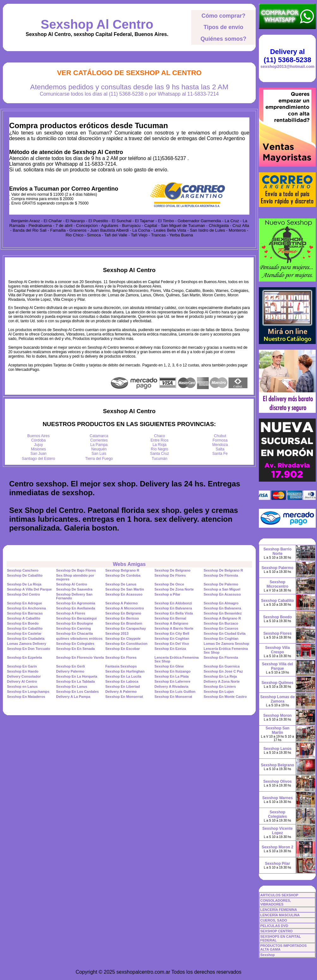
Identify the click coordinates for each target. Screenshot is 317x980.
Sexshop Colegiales (277, 814)
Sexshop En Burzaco (221, 623)
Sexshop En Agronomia (76, 603)
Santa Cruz (160, 454)
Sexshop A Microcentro (125, 608)
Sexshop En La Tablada (76, 681)
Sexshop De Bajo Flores (76, 570)
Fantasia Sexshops (121, 666)
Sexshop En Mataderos (26, 697)
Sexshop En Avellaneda (76, 608)
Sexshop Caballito (277, 601)
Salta (220, 449)
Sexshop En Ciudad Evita (225, 633)
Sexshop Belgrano (277, 765)
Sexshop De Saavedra (74, 589)
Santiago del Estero (38, 459)
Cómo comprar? (223, 16)
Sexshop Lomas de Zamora (277, 699)
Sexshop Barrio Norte (278, 551)
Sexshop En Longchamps (28, 692)
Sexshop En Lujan (219, 692)
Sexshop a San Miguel (222, 589)
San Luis (99, 454)
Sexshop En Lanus (72, 686)
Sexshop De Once (169, 584)
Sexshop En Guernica (222, 666)
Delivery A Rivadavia (171, 686)
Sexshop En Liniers (220, 686)
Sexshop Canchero (23, 570)
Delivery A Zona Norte (222, 681)
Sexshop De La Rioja (24, 584)
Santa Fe (220, 454)
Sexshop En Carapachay (125, 628)
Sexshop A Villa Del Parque (29, 589)
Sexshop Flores (277, 633)
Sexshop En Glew (169, 666)
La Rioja (160, 445)
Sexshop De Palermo (221, 584)
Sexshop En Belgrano (123, 613)
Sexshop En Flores (121, 657)
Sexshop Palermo (278, 568)
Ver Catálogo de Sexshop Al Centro (129, 73)
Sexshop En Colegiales (75, 644)
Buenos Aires (38, 436)
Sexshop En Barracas (25, 613)
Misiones (38, 449)
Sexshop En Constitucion (126, 644)
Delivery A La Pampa (73, 697)
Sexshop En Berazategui (76, 618)
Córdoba (39, 440)
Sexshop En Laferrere (173, 681)
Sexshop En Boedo (23, 623)
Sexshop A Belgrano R (222, 618)
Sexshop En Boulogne (75, 623)
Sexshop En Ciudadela (26, 638)
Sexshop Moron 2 (277, 847)
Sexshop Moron (277, 716)
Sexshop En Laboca (122, 681)
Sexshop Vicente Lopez (277, 831)
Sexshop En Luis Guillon (175, 692)
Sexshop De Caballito (25, 575)
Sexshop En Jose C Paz (223, 671)
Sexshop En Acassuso (124, 594)
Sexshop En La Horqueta (77, 676)
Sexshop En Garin (22, 666)
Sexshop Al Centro (97, 24)
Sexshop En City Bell (172, 633)
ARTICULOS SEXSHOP (279, 895)
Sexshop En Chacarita (75, 633)
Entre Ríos (159, 440)
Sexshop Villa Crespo (277, 650)
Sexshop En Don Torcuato (29, 649)
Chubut (220, 436)
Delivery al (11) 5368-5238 (287, 56)
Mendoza (220, 445)
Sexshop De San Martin (125, 589)
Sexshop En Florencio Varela (80, 657)
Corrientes (99, 440)
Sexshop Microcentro (278, 584)
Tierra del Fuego (99, 459)
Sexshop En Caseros (221, 628)
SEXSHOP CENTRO (276, 931)
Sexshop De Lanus (121, 584)
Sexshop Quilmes (278, 683)
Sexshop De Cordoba (123, 575)
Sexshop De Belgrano (173, 570)
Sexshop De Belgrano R (223, 570)
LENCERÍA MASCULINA (280, 915)
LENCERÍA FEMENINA (278, 910)
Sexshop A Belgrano (171, 623)
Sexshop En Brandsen (124, 623)
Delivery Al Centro (22, 681)
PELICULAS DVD (274, 926)
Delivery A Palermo (121, 692)
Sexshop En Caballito (25, 628)
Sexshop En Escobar (122, 649)
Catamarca (99, 436)
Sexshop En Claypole (123, 638)
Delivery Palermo (70, 671)
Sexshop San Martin (277, 730)
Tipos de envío (223, 27)
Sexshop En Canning (74, 628)
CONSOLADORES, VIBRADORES (275, 902)
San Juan (38, 454)
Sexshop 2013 (117, 633)
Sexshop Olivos (277, 781)
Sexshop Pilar (277, 864)
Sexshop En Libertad (122, 686)
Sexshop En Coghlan (172, 638)
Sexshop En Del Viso (172, 644)
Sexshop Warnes (277, 798)
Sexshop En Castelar (24, 633)
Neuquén (99, 449)
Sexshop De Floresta (221, 575)
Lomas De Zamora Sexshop (226, 644)
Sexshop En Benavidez (223, 613)
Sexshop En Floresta (221, 657)
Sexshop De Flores (170, 575)
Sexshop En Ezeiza (170, 649)
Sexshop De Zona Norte (174, 589)
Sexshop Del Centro (24, 594)
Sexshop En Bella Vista (174, 613)
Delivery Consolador (24, 676)
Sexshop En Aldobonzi (173, 603)
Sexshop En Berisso (122, 618)
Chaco (159, 436)
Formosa (220, 440)
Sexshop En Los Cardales (78, 692)
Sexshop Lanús (278, 749)
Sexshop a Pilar (168, 594)
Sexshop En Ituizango (173, 671)
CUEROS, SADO (274, 920)
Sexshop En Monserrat (124, 697)
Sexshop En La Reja (220, 676)
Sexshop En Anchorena (26, 608)
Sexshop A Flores (71, 613)
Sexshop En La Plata (172, 676)
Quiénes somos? (223, 39)
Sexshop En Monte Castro (225, 697)
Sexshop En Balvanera (173, 608)
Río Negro (159, 449)
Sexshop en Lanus (22, 686)
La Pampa (99, 445)
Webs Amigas (129, 564)
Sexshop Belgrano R (122, 570)
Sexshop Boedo (278, 617)
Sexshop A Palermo (122, 603)
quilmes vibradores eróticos (79, 638)
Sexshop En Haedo (23, 671)
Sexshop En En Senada (76, 649)
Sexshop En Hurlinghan (125, 671)
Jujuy (39, 445)
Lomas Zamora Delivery (27, 644)
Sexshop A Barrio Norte (174, 628)
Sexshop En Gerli (71, 666)
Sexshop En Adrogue (24, 603)
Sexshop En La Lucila (123, 676)
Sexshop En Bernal (170, 618)
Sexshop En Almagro (221, 603)
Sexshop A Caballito (24, 618)
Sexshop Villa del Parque (277, 666)
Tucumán (160, 459)
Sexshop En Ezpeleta (24, 657)
